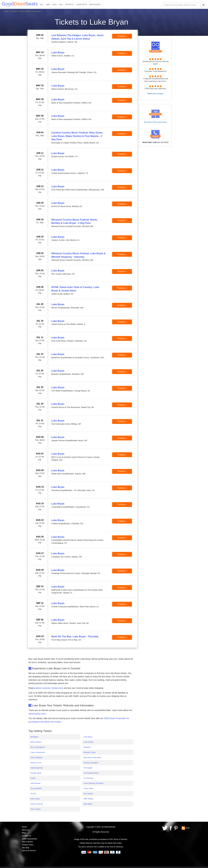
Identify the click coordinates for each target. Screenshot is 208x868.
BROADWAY (95, 4)
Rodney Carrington (91, 763)
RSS (188, 828)
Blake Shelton (36, 742)
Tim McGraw (88, 778)
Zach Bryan (88, 804)
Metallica (87, 747)
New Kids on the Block (92, 757)
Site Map (26, 848)
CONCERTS (81, 4)
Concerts (14, 11)
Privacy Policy (28, 845)
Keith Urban (35, 799)
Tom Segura (88, 794)
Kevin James (36, 809)
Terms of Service (29, 851)
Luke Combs (88, 742)
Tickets (122, 36)
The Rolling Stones (91, 773)
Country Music (25, 11)
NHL (61, 4)
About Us (26, 830)
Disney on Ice (36, 763)
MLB (55, 4)
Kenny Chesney (37, 804)
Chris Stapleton (37, 757)
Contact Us (26, 836)
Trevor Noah (88, 788)
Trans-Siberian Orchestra (93, 783)
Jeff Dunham (35, 783)
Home (6, 11)
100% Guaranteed (29, 839)
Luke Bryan (88, 737)
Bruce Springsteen (38, 747)
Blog (24, 833)
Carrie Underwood (38, 752)
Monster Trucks (89, 752)
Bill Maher (34, 737)
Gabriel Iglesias (37, 768)
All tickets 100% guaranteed (155, 122)
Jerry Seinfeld (36, 788)
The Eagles (88, 768)
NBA (48, 4)
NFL (42, 4)
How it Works (27, 842)
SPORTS (69, 4)
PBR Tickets (88, 799)
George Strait (36, 773)
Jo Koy (33, 794)
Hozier (33, 778)
